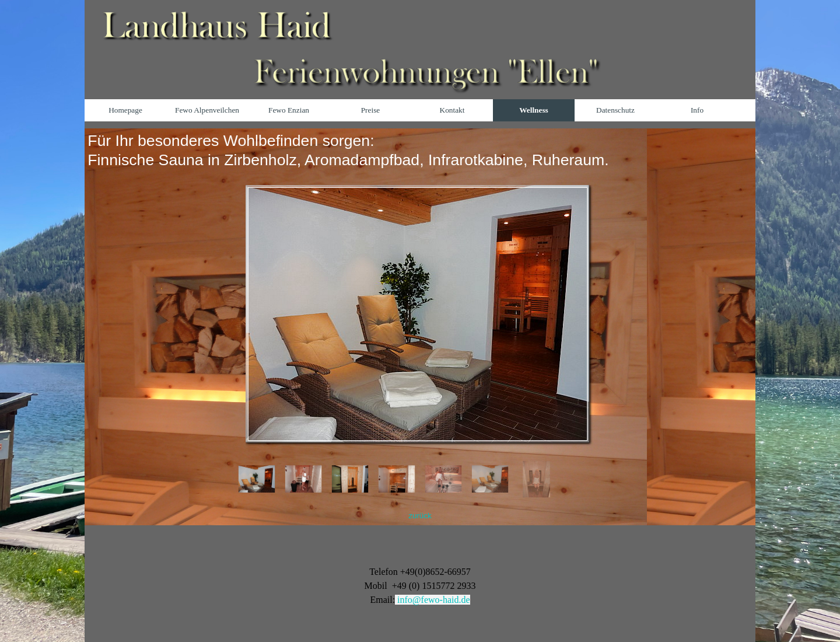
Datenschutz (615, 110)
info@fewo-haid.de (433, 600)
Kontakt (452, 110)
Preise (371, 110)
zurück (420, 516)
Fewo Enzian (289, 110)
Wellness (534, 110)
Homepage (125, 110)
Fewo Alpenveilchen (207, 110)
